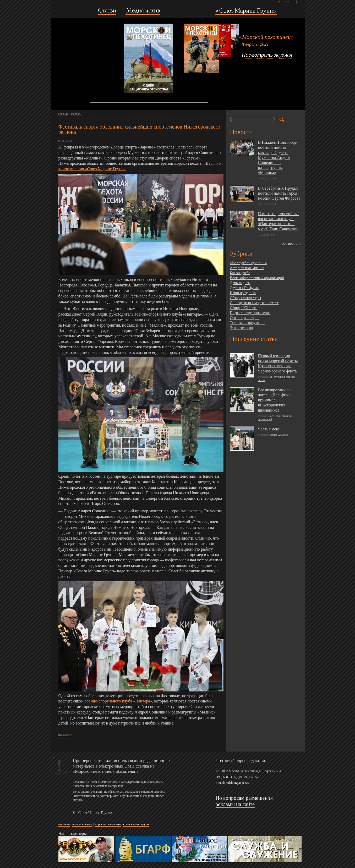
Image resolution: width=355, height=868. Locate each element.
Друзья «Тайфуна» (245, 288)
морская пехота (82, 824)
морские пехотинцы (108, 824)
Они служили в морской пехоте (254, 303)
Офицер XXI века (244, 308)
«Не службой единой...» (249, 263)
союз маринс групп (136, 824)
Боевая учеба (240, 273)
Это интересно (241, 328)
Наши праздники (243, 293)
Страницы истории (245, 318)
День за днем (240, 283)
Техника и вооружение (248, 323)
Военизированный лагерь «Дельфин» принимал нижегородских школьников (274, 400)
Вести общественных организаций (257, 278)
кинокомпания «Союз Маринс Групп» (92, 169)
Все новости (65, 735)
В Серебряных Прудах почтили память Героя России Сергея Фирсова (279, 193)
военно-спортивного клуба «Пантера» (118, 701)
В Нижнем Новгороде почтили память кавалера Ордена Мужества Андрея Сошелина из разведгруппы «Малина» (277, 157)
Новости (76, 114)
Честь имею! (269, 429)
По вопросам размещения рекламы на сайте (244, 801)
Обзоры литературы (246, 298)
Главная (63, 114)
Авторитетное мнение (247, 268)
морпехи (64, 824)
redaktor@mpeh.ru (238, 783)
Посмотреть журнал (267, 55)
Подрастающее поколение (250, 313)
